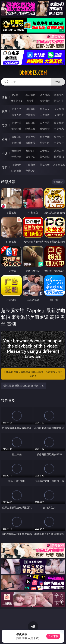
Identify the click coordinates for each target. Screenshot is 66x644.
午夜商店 (30, 165)
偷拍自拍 (30, 123)
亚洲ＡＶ (16, 109)
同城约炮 (16, 165)
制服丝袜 (16, 129)
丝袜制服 (30, 115)
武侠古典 (59, 151)
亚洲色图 (30, 137)
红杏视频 (16, 171)
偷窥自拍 (16, 137)
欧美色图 (45, 137)
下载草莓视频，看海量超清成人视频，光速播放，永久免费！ (33, 374)
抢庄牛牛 (59, 101)
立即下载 (53, 636)
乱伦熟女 (45, 129)
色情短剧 (30, 171)
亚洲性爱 (16, 123)
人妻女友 (45, 151)
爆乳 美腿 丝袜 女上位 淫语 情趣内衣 (24, 386)
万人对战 (45, 95)
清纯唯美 (30, 143)
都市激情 (16, 151)
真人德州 (30, 95)
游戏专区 (59, 95)
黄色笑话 (45, 157)
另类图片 (59, 143)
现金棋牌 (45, 101)
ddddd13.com (33, 73)
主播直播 (45, 115)
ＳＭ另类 (59, 115)
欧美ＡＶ (45, 109)
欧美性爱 (59, 123)
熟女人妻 (16, 115)
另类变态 (59, 129)
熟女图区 (45, 143)
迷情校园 (16, 157)
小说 (5, 153)
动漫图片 (59, 137)
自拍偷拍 (30, 109)
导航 (5, 167)
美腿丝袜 (16, 143)
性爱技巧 (59, 157)
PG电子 (16, 95)
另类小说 (30, 157)
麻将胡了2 (16, 101)
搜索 (58, 82)
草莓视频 (45, 165)
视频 (5, 111)
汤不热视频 (59, 165)
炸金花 (30, 101)
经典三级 (30, 129)
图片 (5, 139)
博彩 (5, 97)
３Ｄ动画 (59, 109)
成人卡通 (45, 123)
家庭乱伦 (30, 151)
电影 (5, 125)
